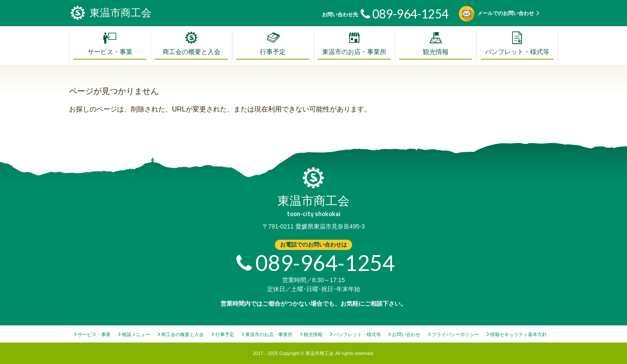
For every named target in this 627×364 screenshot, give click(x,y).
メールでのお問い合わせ (506, 13)
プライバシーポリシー (455, 334)
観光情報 (436, 52)
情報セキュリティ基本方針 (518, 334)
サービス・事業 (110, 52)
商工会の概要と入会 (191, 52)
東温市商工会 (313, 206)
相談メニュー (136, 334)
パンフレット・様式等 (517, 52)
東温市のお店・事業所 (354, 52)
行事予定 (273, 52)
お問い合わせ (406, 334)
